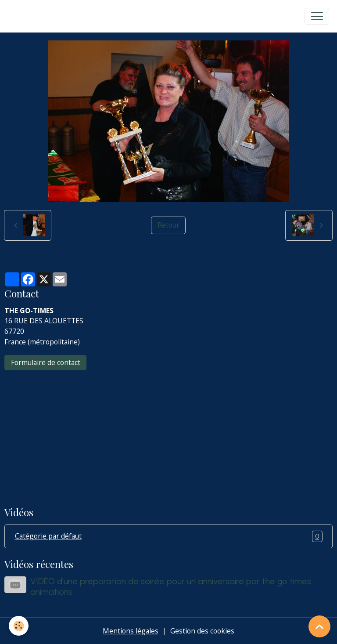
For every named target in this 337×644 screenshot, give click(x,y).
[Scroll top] (319, 626)
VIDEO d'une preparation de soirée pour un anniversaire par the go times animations (171, 586)
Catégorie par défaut (169, 536)
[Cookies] (19, 626)
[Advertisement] (168, 432)
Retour (168, 225)
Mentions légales (131, 631)
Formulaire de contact (46, 362)
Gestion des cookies (202, 631)
